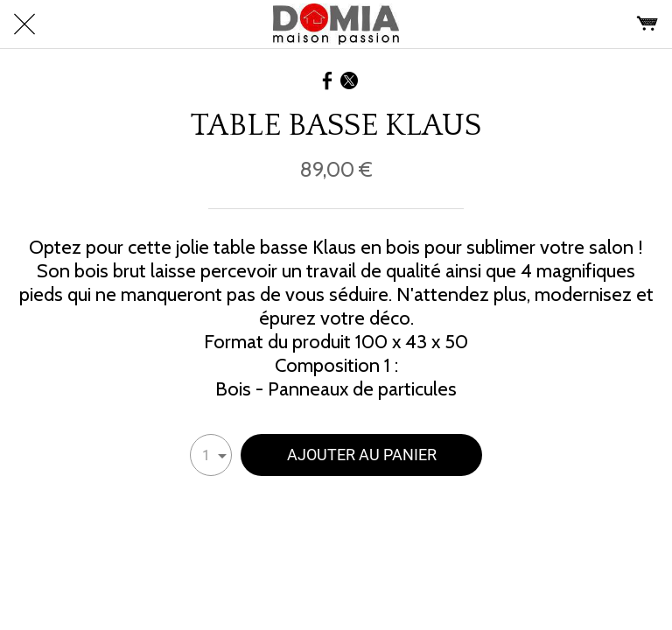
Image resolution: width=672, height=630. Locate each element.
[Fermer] (24, 24)
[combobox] (211, 455)
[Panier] (647, 24)
